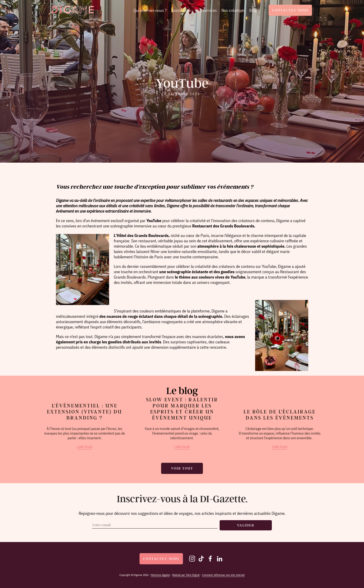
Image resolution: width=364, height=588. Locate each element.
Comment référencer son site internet (223, 575)
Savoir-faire (181, 10)
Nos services (206, 10)
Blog (253, 10)
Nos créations (233, 10)
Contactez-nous (290, 10)
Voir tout (182, 468)
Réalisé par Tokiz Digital (186, 575)
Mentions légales (160, 575)
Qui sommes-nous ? (150, 10)
